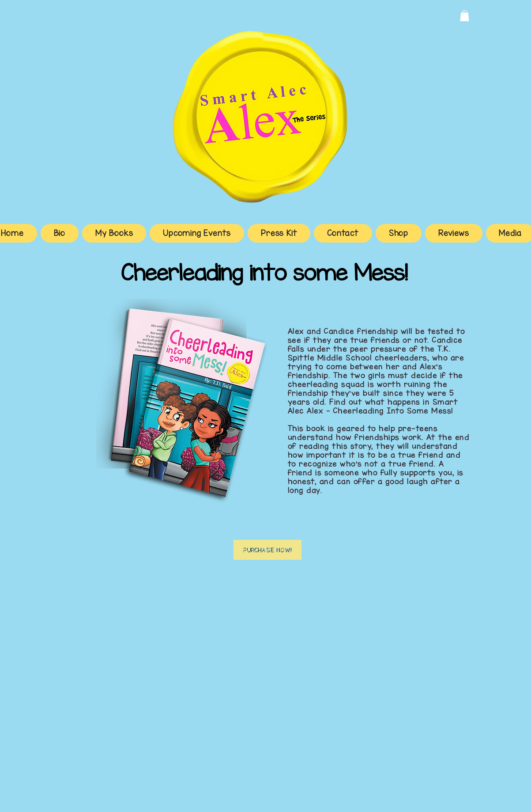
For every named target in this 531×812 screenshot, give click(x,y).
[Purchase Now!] (267, 550)
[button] (465, 16)
